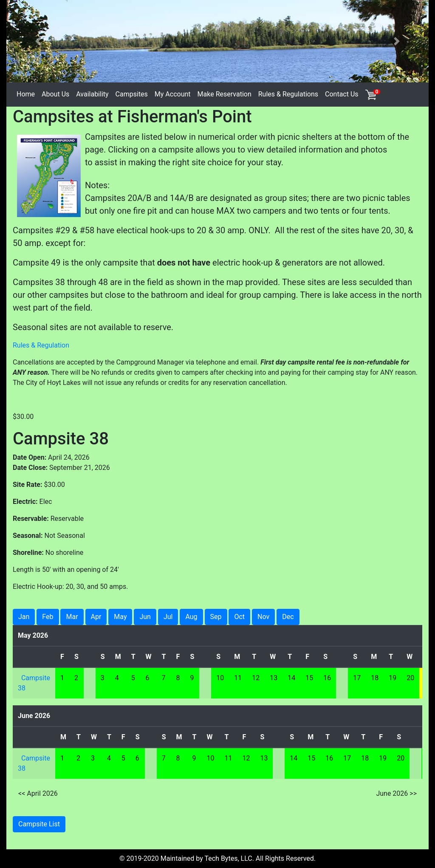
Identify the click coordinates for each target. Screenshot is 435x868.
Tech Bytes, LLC (228, 858)
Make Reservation (225, 94)
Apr (96, 617)
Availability (92, 94)
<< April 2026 (38, 793)
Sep (216, 617)
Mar (72, 617)
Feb (48, 617)
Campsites (132, 94)
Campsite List (39, 824)
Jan (24, 617)
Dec (288, 617)
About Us (55, 94)
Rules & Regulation (41, 345)
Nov (263, 617)
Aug (191, 617)
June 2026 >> (396, 793)
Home (26, 94)
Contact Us (342, 94)
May (120, 617)
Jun (145, 617)
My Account (173, 94)
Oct (239, 617)
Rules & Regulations (288, 94)
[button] (38, 41)
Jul (168, 617)
